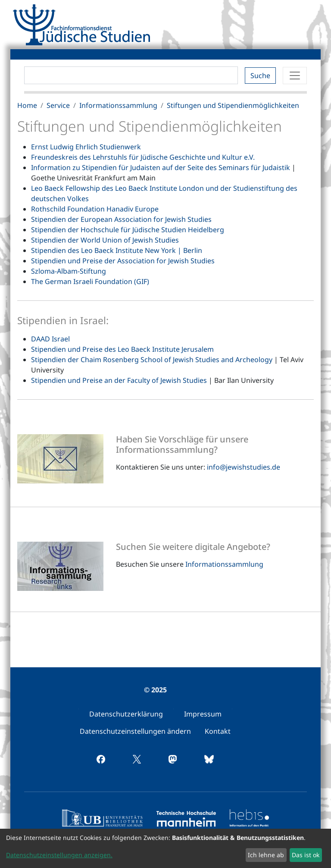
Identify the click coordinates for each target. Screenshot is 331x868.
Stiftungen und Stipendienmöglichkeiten (233, 105)
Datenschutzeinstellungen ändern (135, 731)
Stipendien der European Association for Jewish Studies (121, 219)
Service (58, 105)
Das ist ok (306, 855)
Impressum (203, 714)
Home (27, 105)
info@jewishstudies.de (244, 467)
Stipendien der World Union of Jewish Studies (105, 240)
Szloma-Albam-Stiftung (69, 271)
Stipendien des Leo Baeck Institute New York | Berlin (117, 250)
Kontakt (218, 731)
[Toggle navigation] (295, 76)
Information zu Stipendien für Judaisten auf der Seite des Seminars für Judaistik (161, 167)
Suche (260, 76)
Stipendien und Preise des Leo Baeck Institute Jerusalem (122, 349)
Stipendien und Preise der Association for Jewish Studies (123, 261)
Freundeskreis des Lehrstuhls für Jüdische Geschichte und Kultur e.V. (143, 157)
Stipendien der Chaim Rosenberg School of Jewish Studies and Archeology (152, 360)
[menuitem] (126, 714)
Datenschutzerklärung (126, 714)
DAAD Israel (50, 339)
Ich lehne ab (266, 855)
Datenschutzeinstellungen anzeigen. (59, 855)
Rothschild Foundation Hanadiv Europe (95, 209)
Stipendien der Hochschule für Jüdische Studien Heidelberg (128, 230)
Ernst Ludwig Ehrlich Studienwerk (86, 147)
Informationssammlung (118, 105)
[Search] (131, 75)
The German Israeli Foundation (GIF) (90, 281)
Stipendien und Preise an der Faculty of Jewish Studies (119, 380)
